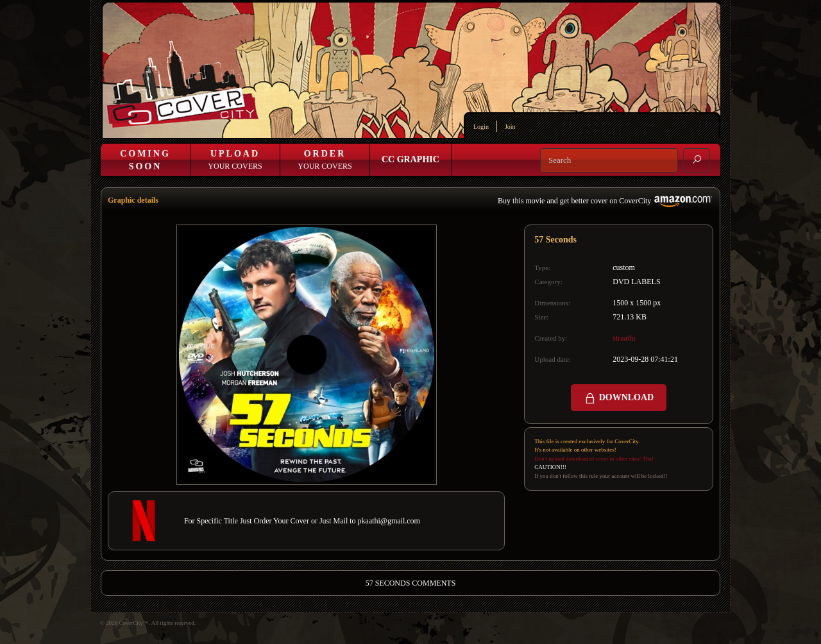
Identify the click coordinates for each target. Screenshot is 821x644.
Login (481, 127)
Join (510, 127)
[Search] (609, 160)
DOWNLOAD (619, 398)
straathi (624, 338)
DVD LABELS (636, 282)
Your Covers (235, 160)
